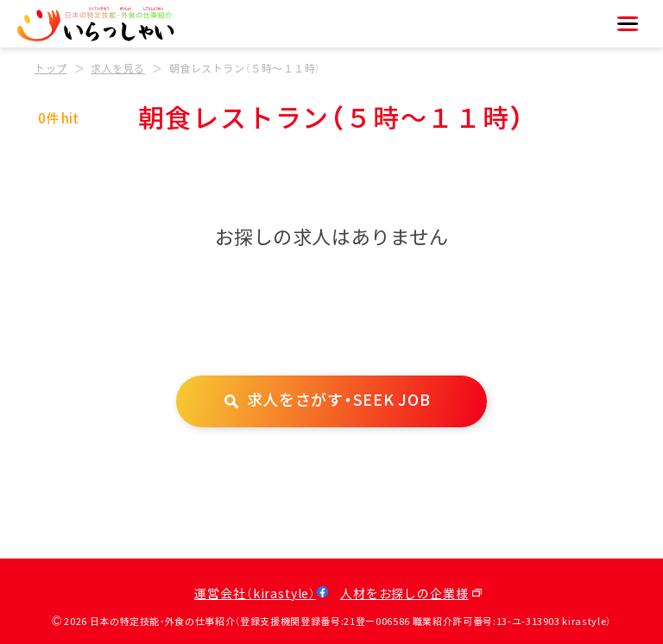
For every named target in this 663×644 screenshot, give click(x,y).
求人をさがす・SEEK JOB (339, 401)
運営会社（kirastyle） (255, 594)
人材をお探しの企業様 (404, 594)
